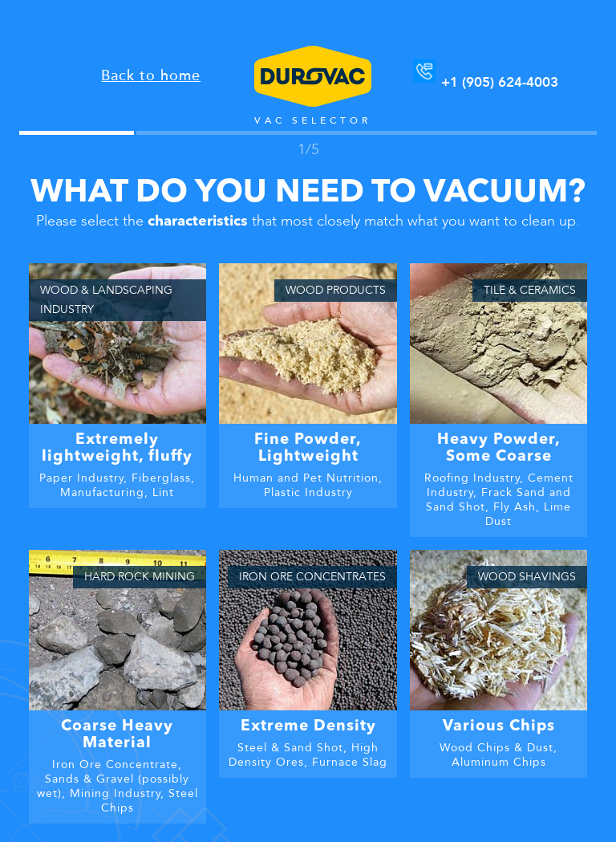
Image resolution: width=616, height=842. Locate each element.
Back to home (151, 75)
